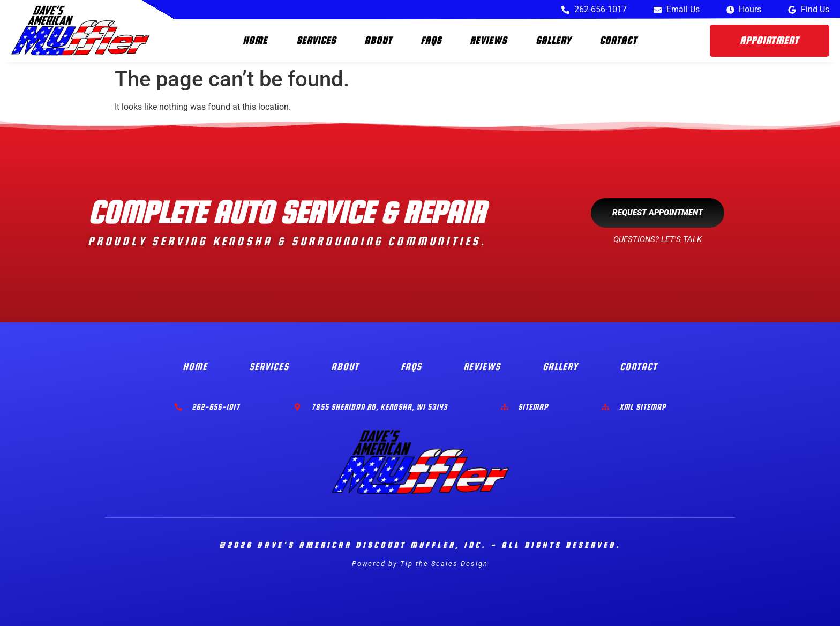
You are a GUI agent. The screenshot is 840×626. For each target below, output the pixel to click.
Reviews (488, 40)
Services (316, 40)
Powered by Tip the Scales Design (420, 564)
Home (255, 40)
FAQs (431, 40)
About (378, 40)
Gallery (553, 40)
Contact (618, 40)
